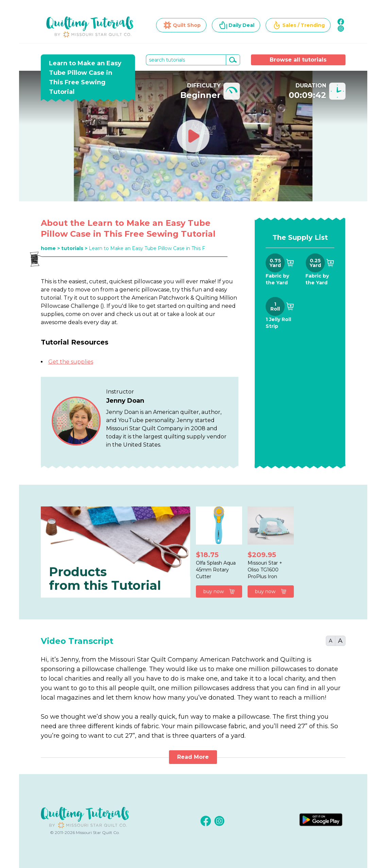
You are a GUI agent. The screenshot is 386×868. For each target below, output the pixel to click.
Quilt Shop (182, 25)
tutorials (72, 248)
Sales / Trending (299, 25)
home (48, 248)
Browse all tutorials (298, 60)
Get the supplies (71, 362)
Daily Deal (237, 25)
